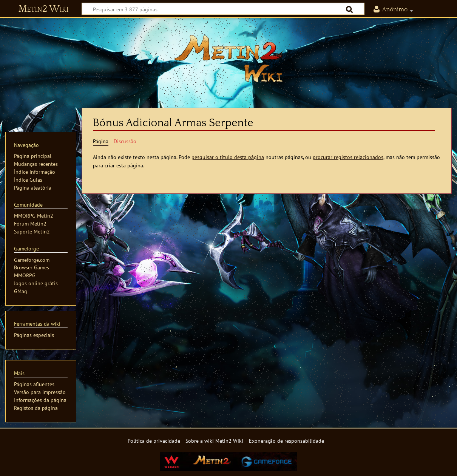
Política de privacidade (154, 441)
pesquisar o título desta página (228, 157)
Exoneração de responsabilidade (286, 441)
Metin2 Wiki (44, 9)
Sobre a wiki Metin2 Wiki (214, 441)
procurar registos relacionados (348, 157)
